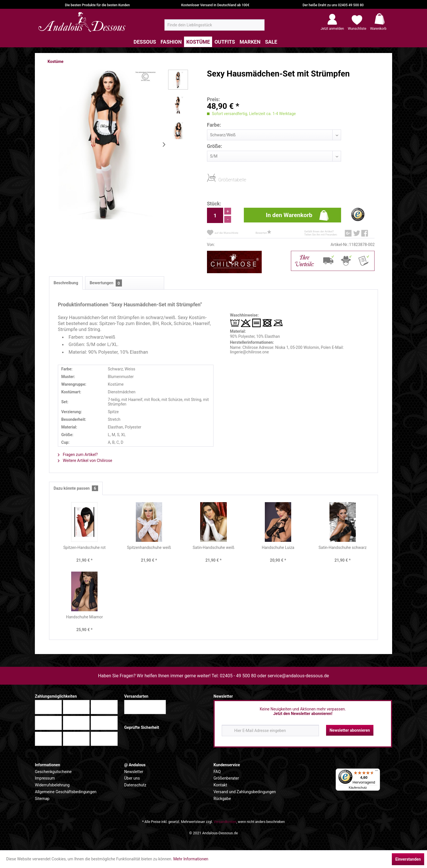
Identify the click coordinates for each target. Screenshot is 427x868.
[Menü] (377, 772)
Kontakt (220, 785)
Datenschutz (135, 785)
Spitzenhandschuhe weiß (149, 547)
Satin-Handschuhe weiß (213, 547)
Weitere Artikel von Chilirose (85, 460)
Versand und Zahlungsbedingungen (245, 792)
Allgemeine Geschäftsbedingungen (66, 792)
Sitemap (42, 799)
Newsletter (134, 772)
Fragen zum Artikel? (78, 455)
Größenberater (226, 778)
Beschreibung (66, 283)
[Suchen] (258, 27)
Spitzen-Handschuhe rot (84, 547)
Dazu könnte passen (76, 488)
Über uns (132, 778)
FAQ (217, 772)
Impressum (45, 778)
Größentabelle (220, 180)
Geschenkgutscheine (53, 772)
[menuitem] (214, 25)
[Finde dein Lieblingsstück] (214, 25)
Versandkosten (225, 822)
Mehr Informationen (191, 859)
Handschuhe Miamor (84, 617)
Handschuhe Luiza (278, 547)
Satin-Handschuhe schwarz (342, 547)
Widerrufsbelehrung (52, 785)
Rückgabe (222, 799)
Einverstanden (408, 859)
